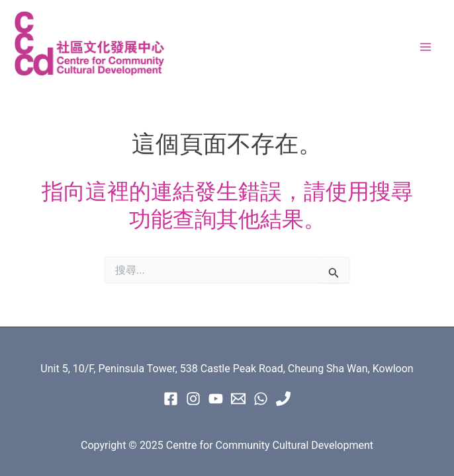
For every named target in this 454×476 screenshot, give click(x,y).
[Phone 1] (283, 399)
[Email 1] (238, 399)
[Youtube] (216, 399)
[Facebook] (171, 399)
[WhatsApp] (261, 399)
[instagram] (193, 399)
